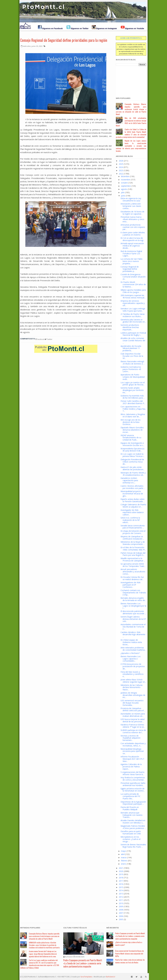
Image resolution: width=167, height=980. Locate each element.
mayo (123, 851)
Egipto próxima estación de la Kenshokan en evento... (133, 790)
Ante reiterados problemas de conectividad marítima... (133, 649)
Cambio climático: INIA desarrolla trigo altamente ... (133, 635)
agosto (124, 189)
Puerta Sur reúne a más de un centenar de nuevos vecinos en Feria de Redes (130, 961)
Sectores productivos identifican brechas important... (130, 327)
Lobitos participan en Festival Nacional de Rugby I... (133, 334)
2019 (121, 874)
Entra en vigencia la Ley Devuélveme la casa (131, 199)
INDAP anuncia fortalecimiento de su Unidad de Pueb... (131, 438)
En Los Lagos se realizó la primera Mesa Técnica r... (133, 455)
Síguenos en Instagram (106, 28)
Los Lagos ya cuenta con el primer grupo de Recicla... (133, 384)
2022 (121, 174)
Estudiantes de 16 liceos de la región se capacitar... (132, 213)
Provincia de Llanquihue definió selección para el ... (133, 709)
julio (123, 192)
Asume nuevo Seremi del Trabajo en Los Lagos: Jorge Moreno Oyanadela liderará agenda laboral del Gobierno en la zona (43, 954)
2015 (121, 887)
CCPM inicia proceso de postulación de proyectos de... (133, 666)
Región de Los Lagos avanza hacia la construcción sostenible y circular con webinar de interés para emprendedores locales (131, 146)
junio (123, 196)
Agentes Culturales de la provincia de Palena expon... (131, 767)
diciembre (125, 176)
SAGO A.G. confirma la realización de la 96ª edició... (130, 520)
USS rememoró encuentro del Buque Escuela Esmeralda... (132, 703)
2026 (121, 161)
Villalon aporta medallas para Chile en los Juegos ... (133, 291)
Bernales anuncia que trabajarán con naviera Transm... (131, 815)
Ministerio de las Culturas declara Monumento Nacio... (132, 687)
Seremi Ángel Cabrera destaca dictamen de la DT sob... (133, 619)
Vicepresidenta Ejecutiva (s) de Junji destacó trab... (132, 450)
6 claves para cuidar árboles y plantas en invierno (133, 234)
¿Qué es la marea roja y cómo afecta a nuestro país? (129, 944)
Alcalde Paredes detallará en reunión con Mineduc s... (133, 822)
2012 (121, 897)
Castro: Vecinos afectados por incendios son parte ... (133, 487)
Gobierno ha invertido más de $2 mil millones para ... (133, 397)
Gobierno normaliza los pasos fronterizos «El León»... (131, 369)
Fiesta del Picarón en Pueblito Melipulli (130, 808)
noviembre (126, 180)
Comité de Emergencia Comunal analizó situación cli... (133, 277)
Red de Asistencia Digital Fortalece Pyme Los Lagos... (131, 253)
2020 (121, 871)
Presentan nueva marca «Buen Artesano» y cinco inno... (132, 219)
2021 (121, 868)
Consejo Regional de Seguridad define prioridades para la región (64, 40)
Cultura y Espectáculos (75, 928)
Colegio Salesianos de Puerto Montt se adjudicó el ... (133, 506)
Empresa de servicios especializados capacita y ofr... (133, 303)
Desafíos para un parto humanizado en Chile (131, 832)
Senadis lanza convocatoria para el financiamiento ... (133, 527)
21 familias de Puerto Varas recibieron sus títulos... (133, 315)
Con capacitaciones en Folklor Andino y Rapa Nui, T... (133, 409)
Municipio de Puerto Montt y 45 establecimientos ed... (133, 474)
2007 (121, 913)
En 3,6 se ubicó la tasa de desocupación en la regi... (133, 239)
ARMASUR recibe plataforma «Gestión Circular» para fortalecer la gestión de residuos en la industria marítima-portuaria (44, 945)
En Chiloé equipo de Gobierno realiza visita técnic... (131, 642)
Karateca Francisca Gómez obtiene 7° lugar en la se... (133, 726)
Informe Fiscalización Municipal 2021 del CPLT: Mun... (133, 759)
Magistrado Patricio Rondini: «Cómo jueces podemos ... (133, 827)
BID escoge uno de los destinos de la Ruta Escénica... (131, 422)
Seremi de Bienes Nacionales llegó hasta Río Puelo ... (133, 846)
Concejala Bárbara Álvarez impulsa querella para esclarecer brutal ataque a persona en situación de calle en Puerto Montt (131, 109)
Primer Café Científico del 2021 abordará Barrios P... (133, 402)
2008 (121, 910)
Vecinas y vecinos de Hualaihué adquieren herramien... (131, 738)
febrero (124, 861)
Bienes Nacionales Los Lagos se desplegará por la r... (133, 606)
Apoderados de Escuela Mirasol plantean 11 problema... (131, 348)
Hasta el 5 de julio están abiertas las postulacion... (133, 468)
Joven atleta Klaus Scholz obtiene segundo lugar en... (133, 681)
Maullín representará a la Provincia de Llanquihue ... (133, 559)
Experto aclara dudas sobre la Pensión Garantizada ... (133, 500)
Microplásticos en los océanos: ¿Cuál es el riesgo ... (131, 839)
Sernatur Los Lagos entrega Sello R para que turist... (133, 310)
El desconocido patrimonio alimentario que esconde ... (133, 612)
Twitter (49, 339)
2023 (121, 170)
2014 (121, 890)
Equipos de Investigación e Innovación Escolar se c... (132, 444)
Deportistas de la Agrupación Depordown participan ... (133, 803)
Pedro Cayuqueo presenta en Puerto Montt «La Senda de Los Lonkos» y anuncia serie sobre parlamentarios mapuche (83, 963)
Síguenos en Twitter (80, 28)
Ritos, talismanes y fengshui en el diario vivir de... (133, 415)
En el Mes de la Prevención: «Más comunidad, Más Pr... (133, 549)
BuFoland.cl (111, 977)
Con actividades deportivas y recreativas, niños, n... (133, 745)
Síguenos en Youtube (134, 28)
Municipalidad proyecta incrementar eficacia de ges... (132, 494)
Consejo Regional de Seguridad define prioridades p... (130, 269)
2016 (121, 884)
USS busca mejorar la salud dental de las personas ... (133, 720)
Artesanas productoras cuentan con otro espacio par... (133, 227)
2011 (121, 900)
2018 (121, 878)
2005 (121, 919)
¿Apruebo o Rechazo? (130, 653)
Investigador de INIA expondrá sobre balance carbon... (132, 512)
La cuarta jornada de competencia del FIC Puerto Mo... (131, 796)
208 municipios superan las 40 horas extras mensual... (133, 296)
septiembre (126, 186)
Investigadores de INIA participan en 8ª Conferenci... (131, 585)
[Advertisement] (129, 80)
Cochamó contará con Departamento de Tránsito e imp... (133, 593)
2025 (121, 164)
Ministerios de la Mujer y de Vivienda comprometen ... (133, 543)
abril (123, 854)
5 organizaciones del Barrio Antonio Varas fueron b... (133, 773)
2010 (121, 903)
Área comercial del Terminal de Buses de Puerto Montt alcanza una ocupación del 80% (129, 953)
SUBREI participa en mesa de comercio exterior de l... (133, 731)
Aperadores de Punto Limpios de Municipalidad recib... (133, 377)
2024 (121, 167)
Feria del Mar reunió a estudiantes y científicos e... (132, 674)
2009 (121, 906)
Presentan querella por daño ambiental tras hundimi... (133, 784)
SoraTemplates (86, 977)
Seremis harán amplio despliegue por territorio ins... (132, 390)
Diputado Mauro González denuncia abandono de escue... (132, 430)
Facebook (40, 339)
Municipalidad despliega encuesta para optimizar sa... (132, 751)
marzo (124, 857)
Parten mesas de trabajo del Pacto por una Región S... (133, 554)
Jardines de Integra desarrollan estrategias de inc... (133, 695)
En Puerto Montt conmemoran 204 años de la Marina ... (133, 284)
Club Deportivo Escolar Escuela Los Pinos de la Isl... (132, 356)
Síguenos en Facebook (52, 28)
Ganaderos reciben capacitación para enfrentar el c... (129, 480)
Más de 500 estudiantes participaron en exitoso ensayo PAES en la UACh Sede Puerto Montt (131, 122)
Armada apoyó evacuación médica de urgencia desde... (132, 246)
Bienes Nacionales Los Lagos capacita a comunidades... (131, 659)
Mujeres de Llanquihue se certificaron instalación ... (132, 538)
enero (124, 864)
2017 (121, 881)
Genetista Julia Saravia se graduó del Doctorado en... (133, 321)
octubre (124, 183)
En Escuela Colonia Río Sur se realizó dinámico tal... (132, 578)
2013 (121, 894)
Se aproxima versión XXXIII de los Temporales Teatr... (133, 565)
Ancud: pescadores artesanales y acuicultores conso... (133, 572)
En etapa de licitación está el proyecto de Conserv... (133, 532)
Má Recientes (113, 928)
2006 (121, 916)
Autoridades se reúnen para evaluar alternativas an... (133, 715)
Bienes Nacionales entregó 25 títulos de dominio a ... (133, 363)
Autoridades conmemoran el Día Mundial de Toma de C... (133, 627)
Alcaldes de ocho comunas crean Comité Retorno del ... (133, 340)
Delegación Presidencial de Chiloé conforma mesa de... (132, 462)
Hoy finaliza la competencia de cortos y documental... (133, 779)
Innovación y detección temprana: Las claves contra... (131, 206)
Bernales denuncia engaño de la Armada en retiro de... (133, 599)
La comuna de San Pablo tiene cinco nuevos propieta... (132, 261)
